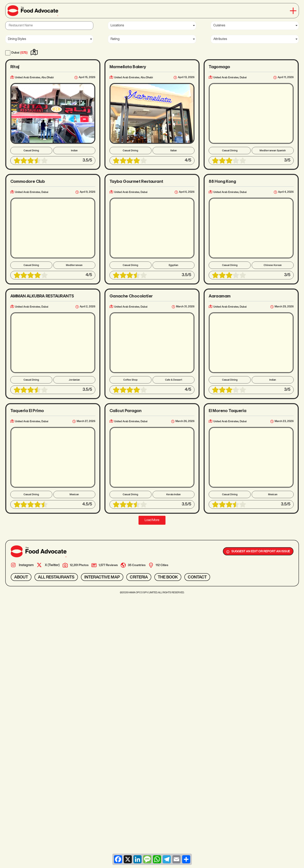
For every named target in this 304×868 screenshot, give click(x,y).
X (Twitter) (52, 565)
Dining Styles (17, 39)
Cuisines (219, 26)
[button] (293, 11)
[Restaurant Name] (49, 26)
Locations (117, 26)
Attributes (220, 39)
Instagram (26, 565)
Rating (115, 39)
